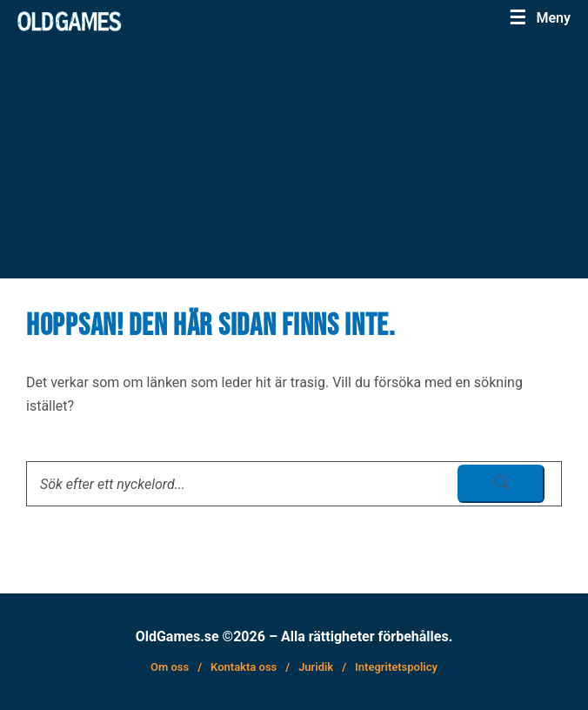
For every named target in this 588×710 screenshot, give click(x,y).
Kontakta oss (244, 667)
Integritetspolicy (396, 667)
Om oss (170, 667)
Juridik (316, 667)
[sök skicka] (501, 484)
